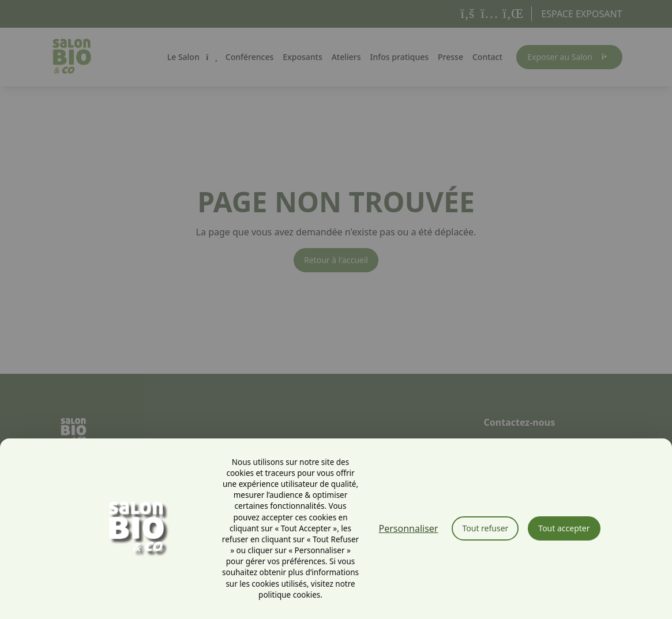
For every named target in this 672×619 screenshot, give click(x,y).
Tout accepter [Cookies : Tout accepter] (564, 528)
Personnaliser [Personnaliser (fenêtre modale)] (409, 528)
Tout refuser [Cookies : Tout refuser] (485, 528)
